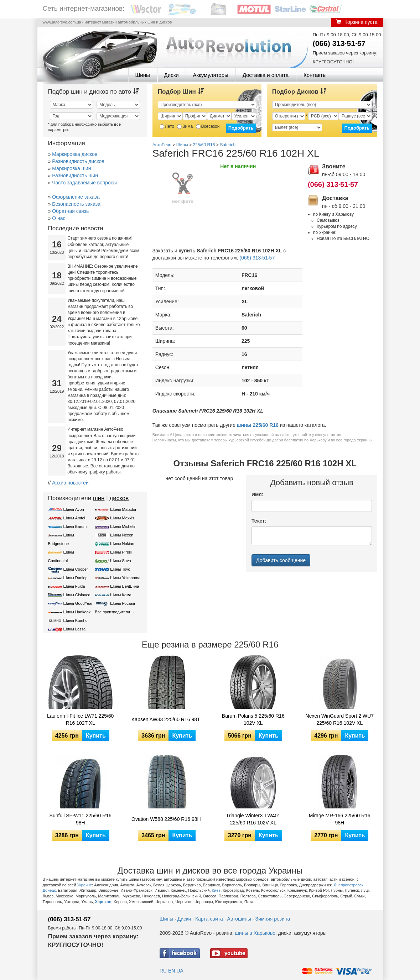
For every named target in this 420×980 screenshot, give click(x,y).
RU (163, 971)
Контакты (315, 75)
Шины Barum (75, 526)
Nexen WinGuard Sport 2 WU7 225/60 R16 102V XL (340, 719)
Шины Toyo (120, 569)
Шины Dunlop (76, 578)
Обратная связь (70, 211)
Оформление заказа (76, 197)
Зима (185, 126)
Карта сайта (209, 919)
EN (172, 971)
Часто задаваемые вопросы (84, 183)
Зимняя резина (273, 919)
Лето (167, 126)
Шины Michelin (123, 526)
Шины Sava (120, 561)
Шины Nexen (122, 535)
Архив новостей (70, 483)
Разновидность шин (75, 175)
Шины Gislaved (77, 595)
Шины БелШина (125, 586)
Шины (143, 75)
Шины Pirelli (121, 552)
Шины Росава (123, 603)
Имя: (257, 494)
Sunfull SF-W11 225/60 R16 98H (81, 819)
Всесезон (208, 126)
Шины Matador (123, 509)
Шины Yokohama (125, 578)
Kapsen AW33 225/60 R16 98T (166, 719)
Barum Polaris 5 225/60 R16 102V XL (253, 719)
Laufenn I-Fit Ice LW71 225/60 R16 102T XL (80, 719)
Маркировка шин (71, 168)
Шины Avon (74, 509)
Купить (96, 736)
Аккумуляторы (210, 75)
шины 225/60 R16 (258, 425)
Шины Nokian (122, 544)
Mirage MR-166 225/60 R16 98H (340, 819)
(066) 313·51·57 (339, 43)
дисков (119, 498)
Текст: (259, 521)
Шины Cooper (76, 569)
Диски (172, 75)
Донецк (49, 890)
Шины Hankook (77, 612)
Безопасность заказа (76, 204)
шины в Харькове (255, 933)
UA (180, 971)
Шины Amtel (74, 518)
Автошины (239, 919)
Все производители (112, 612)
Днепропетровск (349, 885)
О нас (59, 218)
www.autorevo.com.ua (62, 22)
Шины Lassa (75, 629)
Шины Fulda (74, 586)
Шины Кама (121, 595)
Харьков (103, 902)
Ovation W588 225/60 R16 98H (166, 819)
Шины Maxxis (122, 518)
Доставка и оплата (266, 75)
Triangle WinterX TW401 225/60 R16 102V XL (253, 819)
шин (99, 498)
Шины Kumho (76, 620)
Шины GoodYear (78, 603)
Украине (84, 885)
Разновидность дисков (78, 161)
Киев (216, 890)
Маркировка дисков (75, 154)
